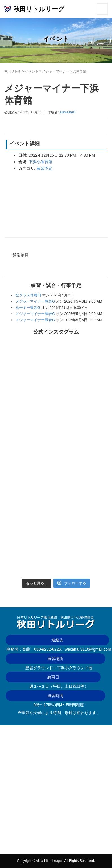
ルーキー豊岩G (28, 308)
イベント (32, 71)
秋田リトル (13, 71)
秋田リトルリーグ (39, 9)
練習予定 (44, 168)
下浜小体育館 (41, 162)
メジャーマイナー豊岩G (35, 301)
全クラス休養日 (28, 295)
